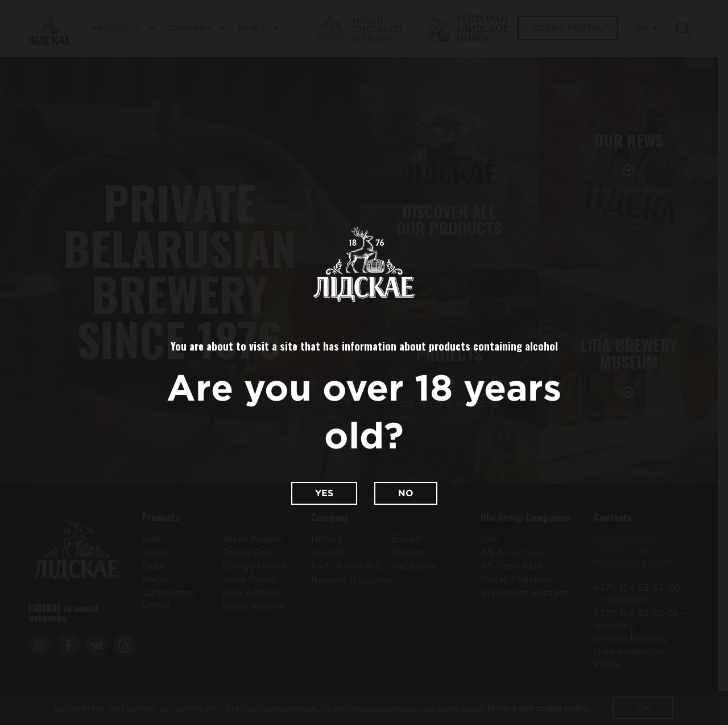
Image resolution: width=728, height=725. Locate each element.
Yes (324, 493)
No (406, 493)
